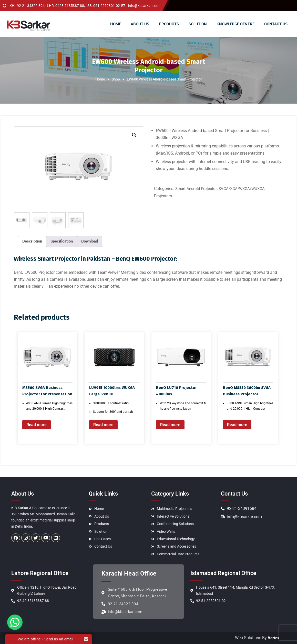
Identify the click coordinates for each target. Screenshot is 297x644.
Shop (116, 79)
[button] (134, 135)
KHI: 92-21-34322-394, (27, 6)
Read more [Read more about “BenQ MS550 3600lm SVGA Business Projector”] (237, 424)
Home (100, 79)
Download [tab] (90, 241)
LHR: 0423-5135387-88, (66, 6)
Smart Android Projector (196, 189)
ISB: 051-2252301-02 (103, 6)
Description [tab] (32, 241)
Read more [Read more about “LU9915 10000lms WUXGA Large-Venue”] (103, 424)
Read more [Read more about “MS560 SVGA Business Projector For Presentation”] (37, 424)
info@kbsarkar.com (144, 6)
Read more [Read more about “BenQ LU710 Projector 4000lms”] (170, 424)
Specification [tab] (62, 241)
